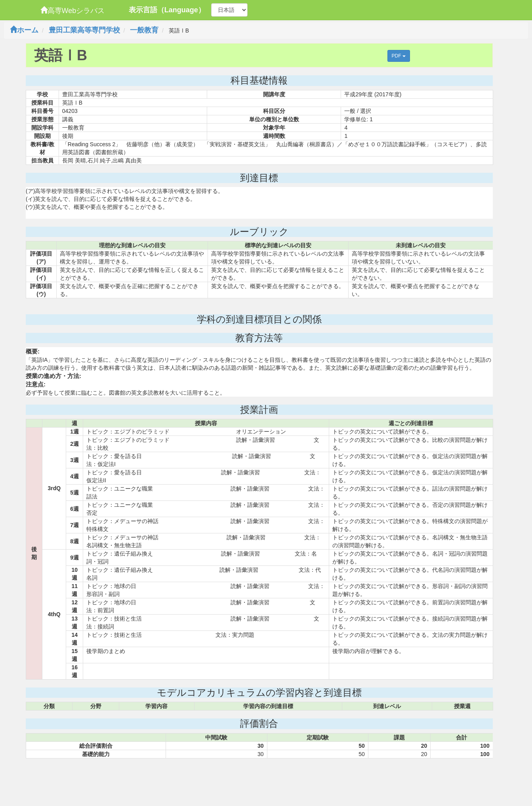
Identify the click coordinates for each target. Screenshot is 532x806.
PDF (399, 56)
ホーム (24, 30)
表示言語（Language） (167, 10)
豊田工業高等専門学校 (84, 30)
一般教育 (144, 30)
